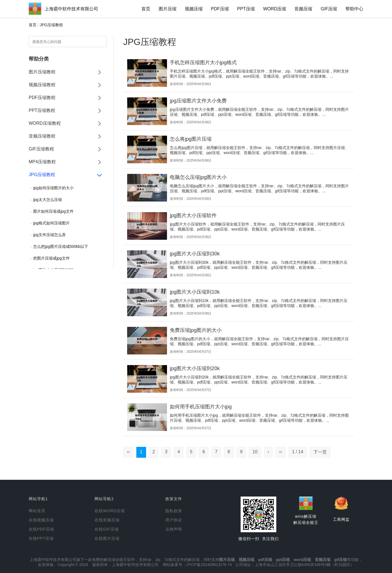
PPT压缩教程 (42, 110)
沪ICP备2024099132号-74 (209, 565)
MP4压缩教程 (42, 162)
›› (281, 452)
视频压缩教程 (42, 85)
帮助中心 (354, 9)
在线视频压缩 (41, 520)
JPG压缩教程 (51, 25)
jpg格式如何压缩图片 (51, 223)
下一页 (320, 452)
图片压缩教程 (42, 72)
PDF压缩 (220, 9)
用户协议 (174, 520)
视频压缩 (194, 9)
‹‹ (128, 452)
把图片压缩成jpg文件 (51, 258)
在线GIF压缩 (107, 529)
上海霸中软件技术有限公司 (71, 9)
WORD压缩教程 (45, 123)
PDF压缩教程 (42, 98)
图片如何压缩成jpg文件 (53, 211)
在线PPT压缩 (41, 538)
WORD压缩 (275, 9)
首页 (146, 9)
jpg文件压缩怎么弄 (49, 235)
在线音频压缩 (107, 520)
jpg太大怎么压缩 (48, 200)
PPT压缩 (246, 9)
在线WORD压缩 (110, 511)
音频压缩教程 (42, 136)
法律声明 (174, 529)
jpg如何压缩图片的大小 (53, 188)
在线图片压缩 (107, 538)
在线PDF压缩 (41, 529)
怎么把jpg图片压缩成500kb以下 (61, 246)
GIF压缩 (329, 9)
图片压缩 (168, 9)
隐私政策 (174, 511)
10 (255, 452)
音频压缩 (303, 9)
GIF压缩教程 (41, 149)
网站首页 (37, 511)
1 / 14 (298, 452)
